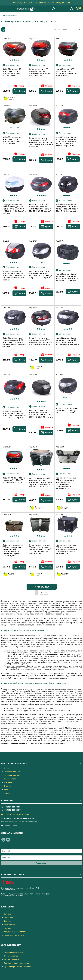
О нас (6, 768)
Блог (6, 790)
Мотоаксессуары (10, 15)
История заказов (11, 959)
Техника (8, 921)
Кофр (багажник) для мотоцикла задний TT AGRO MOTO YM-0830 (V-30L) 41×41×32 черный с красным (14, 276)
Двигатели (9, 917)
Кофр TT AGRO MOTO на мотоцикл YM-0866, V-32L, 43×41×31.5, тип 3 (14, 480)
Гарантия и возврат (13, 775)
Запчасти (8, 914)
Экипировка (9, 925)
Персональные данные (14, 952)
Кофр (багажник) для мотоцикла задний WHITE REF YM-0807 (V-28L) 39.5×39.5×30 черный (41, 414)
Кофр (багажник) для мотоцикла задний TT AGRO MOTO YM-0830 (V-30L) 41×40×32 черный (67, 208)
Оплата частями (11, 779)
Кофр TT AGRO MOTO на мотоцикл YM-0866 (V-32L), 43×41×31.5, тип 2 (67, 411)
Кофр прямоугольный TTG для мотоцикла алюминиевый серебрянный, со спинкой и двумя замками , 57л (66, 483)
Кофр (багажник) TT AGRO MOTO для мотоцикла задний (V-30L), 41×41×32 (39, 72)
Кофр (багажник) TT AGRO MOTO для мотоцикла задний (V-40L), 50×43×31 (66, 72)
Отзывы (7, 786)
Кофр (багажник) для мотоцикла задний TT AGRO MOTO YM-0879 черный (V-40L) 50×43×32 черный (14, 342)
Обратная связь (11, 956)
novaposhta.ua (23, 890)
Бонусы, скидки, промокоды (17, 963)
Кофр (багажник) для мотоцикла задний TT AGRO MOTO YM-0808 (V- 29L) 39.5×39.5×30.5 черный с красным (68, 141)
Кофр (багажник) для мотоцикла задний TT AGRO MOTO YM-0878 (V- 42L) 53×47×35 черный (67, 277)
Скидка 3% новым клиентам (41, 3)
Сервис (7, 793)
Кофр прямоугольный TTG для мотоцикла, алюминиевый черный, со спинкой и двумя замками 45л (40, 549)
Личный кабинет (72, 9)
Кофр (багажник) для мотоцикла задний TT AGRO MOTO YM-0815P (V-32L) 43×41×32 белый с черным (14, 209)
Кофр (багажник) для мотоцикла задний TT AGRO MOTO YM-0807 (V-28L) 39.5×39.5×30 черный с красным (41, 142)
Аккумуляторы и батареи (15, 932)
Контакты (8, 782)
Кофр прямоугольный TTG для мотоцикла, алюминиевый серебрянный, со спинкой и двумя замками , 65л (13, 550)
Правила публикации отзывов (17, 967)
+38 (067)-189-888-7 (12, 807)
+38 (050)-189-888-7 (12, 810)
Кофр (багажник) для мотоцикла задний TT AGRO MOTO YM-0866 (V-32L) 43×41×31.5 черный (41, 274)
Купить (22, 91)
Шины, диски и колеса (14, 935)
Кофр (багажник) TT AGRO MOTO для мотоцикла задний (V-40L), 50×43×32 (13, 140)
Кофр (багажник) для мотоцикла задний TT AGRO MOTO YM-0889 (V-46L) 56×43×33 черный (14, 415)
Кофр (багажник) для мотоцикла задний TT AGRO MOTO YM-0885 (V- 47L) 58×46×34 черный (41, 341)
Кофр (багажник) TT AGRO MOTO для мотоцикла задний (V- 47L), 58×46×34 (13, 72)
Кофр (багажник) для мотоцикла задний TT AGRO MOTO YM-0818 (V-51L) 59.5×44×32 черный (41, 208)
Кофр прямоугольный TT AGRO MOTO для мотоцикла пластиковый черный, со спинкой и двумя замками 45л (41, 483)
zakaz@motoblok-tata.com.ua (17, 814)
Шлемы (7, 928)
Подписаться (42, 863)
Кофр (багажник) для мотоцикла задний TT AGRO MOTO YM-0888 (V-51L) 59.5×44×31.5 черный (68, 341)
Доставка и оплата (12, 772)
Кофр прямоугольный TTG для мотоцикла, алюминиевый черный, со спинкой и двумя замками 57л (67, 549)
